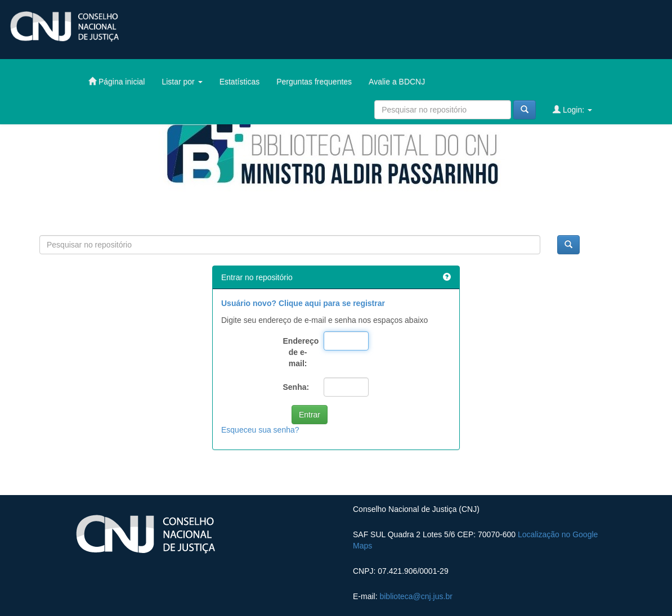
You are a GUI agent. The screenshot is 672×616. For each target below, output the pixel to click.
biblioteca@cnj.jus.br (416, 596)
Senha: (296, 387)
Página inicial (117, 81)
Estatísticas (240, 82)
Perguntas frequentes (314, 82)
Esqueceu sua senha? (260, 430)
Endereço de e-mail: (299, 352)
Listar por (182, 82)
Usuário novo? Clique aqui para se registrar (303, 303)
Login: (572, 109)
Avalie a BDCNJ (397, 82)
